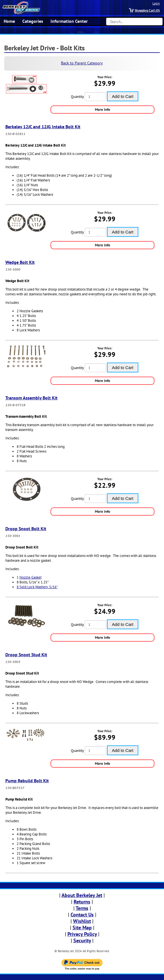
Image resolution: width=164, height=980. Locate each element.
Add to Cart (123, 96)
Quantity (77, 97)
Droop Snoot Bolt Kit (26, 529)
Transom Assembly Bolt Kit (31, 398)
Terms (82, 908)
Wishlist (82, 921)
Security (82, 940)
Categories (33, 21)
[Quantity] (95, 97)
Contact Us (82, 915)
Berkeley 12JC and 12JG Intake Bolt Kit (43, 127)
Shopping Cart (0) (147, 10)
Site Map (82, 928)
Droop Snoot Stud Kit (26, 655)
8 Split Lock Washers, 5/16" (37, 587)
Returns (82, 902)
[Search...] (134, 22)
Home (9, 21)
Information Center (69, 21)
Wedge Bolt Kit (20, 262)
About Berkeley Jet (82, 895)
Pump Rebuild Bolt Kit (27, 781)
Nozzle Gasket (30, 577)
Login (156, 3)
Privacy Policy (82, 934)
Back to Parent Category (82, 63)
